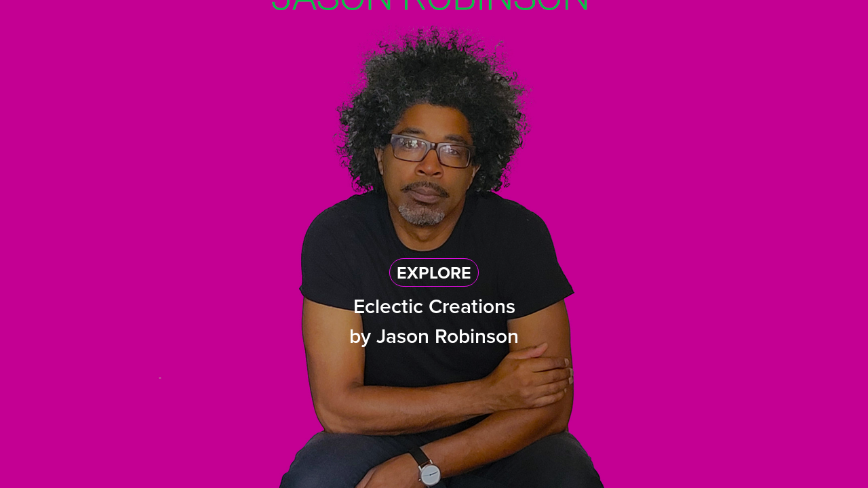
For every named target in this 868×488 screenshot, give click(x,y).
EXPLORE (434, 272)
